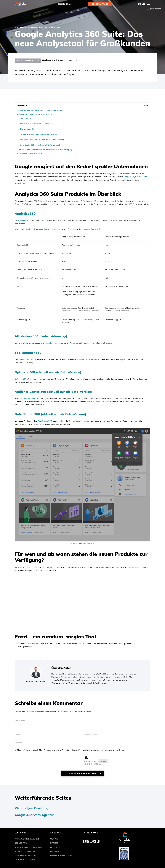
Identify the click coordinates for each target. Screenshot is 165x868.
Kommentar (21, 721)
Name (18, 735)
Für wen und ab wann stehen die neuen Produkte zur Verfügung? (45, 150)
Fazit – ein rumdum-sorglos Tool (31, 153)
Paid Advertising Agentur (27, 839)
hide (146, 105)
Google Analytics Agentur (34, 815)
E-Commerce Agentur (25, 860)
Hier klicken (103, 761)
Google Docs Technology (80, 421)
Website (18, 743)
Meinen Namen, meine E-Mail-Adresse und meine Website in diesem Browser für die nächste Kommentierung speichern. (70, 750)
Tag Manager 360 (28, 129)
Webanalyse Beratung (32, 808)
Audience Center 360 (30, 398)
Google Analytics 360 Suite (135, 177)
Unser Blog (55, 847)
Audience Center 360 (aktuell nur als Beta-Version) (42, 140)
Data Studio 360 (44, 421)
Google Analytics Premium (49, 229)
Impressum (54, 851)
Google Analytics (92, 229)
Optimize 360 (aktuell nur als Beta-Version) (39, 134)
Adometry (53, 343)
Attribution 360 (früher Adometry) (35, 124)
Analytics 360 (26, 118)
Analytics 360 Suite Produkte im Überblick (35, 114)
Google (93, 543)
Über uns (54, 839)
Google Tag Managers (88, 359)
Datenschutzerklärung (61, 856)
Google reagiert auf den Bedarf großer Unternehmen (40, 110)
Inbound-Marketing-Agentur (29, 847)
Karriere (54, 843)
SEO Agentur (21, 843)
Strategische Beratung (26, 856)
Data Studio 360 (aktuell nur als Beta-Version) (40, 145)
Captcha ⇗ (94, 764)
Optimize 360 (21, 379)
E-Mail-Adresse (92, 735)
